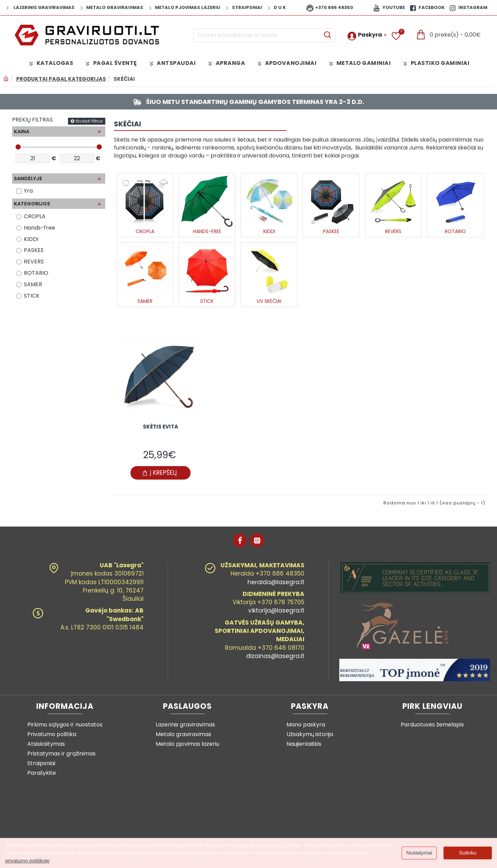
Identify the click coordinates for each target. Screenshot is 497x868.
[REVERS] (19, 262)
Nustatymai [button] (419, 853)
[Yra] (19, 191)
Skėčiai (124, 79)
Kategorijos (32, 204)
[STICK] (19, 296)
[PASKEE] (19, 250)
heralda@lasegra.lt (276, 582)
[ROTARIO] (19, 273)
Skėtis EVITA (160, 428)
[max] (77, 159)
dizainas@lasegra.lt (275, 656)
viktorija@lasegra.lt (276, 610)
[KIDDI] (19, 239)
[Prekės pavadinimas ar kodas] (327, 35)
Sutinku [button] (468, 853)
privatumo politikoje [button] (27, 861)
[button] (160, 474)
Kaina (22, 132)
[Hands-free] (19, 228)
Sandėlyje (28, 179)
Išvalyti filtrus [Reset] (89, 121)
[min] (33, 159)
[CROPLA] (19, 217)
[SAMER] (19, 285)
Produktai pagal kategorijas (61, 79)
